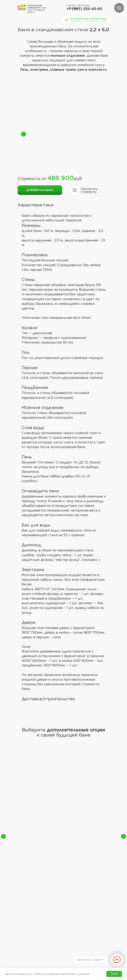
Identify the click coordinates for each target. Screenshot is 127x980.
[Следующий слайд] (124, 799)
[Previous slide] (23, 134)
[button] (21, 923)
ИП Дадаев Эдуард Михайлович (60, 951)
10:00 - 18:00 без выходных (79, 7)
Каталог (23, 905)
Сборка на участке (60, 804)
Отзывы (43, 900)
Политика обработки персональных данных (30, 951)
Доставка (45, 905)
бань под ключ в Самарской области (37, 9)
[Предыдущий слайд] (3, 799)
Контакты (24, 910)
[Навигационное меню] (119, 8)
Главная (23, 900)
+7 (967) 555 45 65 (83, 882)
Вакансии (44, 910)
